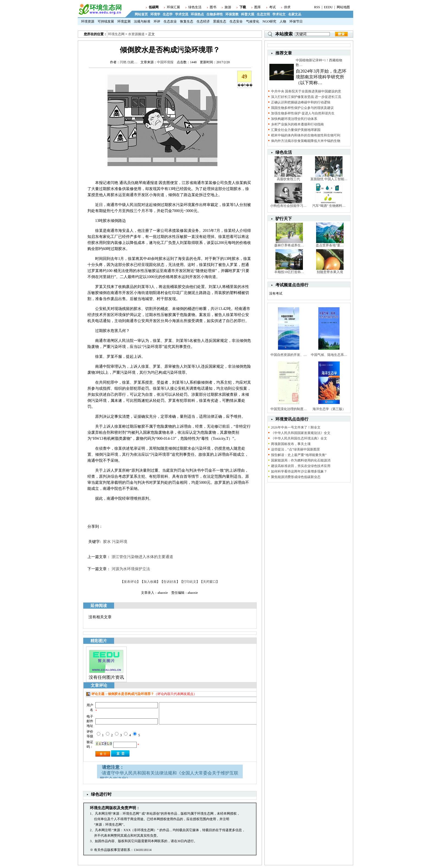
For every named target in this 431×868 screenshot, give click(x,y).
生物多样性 (215, 14)
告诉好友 (170, 582)
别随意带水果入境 (330, 272)
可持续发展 (106, 21)
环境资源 (88, 21)
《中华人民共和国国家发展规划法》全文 (301, 433)
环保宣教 (232, 14)
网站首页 (141, 14)
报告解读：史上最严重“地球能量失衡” (299, 455)
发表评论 (130, 582)
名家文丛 (295, 14)
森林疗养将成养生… (289, 245)
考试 (272, 7)
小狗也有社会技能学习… (288, 206)
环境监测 (124, 21)
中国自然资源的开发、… (289, 355)
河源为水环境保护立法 (131, 569)
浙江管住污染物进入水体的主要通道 (142, 557)
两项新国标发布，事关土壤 (291, 444)
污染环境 (120, 542)
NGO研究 (269, 21)
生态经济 (203, 21)
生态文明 (263, 14)
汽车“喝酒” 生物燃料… (329, 206)
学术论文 (279, 14)
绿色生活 (195, 7)
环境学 (155, 14)
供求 (287, 7)
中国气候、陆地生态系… (329, 355)
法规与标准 (142, 21)
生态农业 (170, 21)
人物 (283, 21)
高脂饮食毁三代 (288, 179)
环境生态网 (116, 34)
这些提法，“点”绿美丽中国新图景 (296, 449)
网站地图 (343, 7)
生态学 (168, 14)
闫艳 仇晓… (129, 62)
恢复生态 (187, 21)
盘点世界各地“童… (330, 245)
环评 (157, 21)
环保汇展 (173, 7)
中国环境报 (165, 62)
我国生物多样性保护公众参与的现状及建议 (302, 108)
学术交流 (182, 14)
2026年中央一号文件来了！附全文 (296, 427)
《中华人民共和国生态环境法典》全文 (299, 438)
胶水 (107, 542)
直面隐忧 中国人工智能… (329, 179)
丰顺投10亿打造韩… (289, 272)
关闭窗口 (209, 582)
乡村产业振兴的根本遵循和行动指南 (297, 124)
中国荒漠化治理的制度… (289, 409)
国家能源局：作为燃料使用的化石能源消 (301, 460)
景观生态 (220, 21)
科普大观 (248, 14)
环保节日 (296, 21)
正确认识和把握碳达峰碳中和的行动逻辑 (301, 102)
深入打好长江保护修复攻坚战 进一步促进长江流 (306, 97)
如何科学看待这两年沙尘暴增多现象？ (299, 471)
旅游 (228, 7)
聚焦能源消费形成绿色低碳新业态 (296, 477)
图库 (258, 7)
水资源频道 (136, 34)
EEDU (328, 7)
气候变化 (253, 21)
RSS (317, 7)
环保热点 (197, 14)
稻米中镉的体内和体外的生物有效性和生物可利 (306, 135)
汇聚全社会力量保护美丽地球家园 (296, 130)
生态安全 (236, 21)
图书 (213, 7)
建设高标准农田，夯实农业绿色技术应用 (301, 466)
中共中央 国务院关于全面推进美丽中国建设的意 (306, 91)
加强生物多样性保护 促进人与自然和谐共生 (303, 113)
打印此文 (190, 582)
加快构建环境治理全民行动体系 (294, 119)
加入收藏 (150, 582)
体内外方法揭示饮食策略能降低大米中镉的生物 (306, 141)
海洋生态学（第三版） (329, 409)
